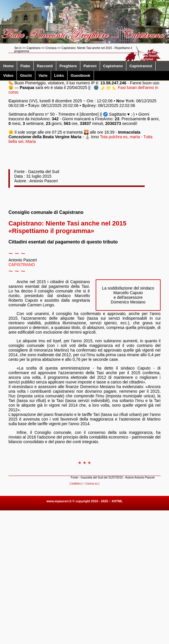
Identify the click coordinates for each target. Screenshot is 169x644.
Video (8, 76)
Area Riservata (152, 56)
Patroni (90, 66)
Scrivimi (147, 59)
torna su (92, 484)
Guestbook (81, 76)
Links (59, 76)
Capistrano (113, 66)
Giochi (26, 76)
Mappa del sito (152, 52)
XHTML (117, 501)
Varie (43, 76)
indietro (76, 484)
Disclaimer (149, 49)
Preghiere (68, 66)
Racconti (45, 66)
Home (8, 66)
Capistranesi (141, 66)
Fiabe (25, 66)
